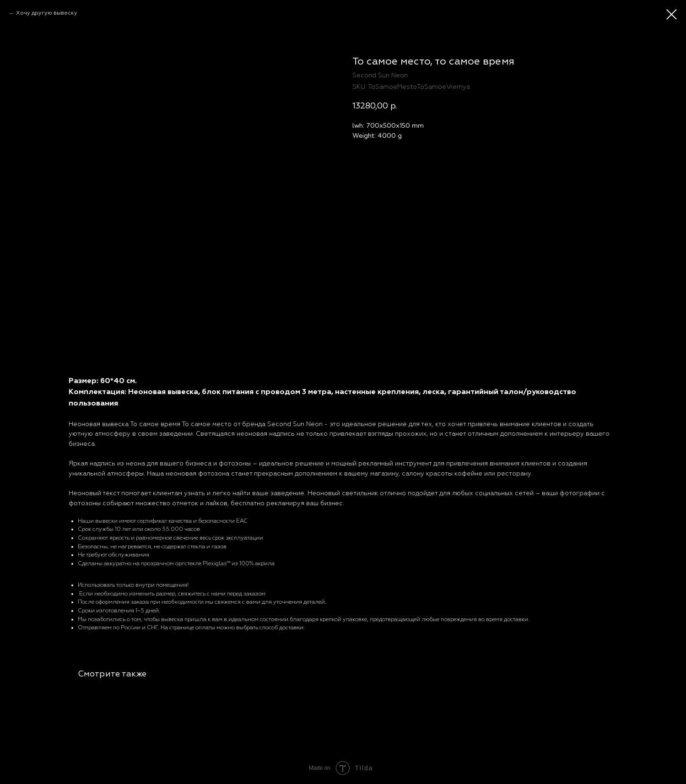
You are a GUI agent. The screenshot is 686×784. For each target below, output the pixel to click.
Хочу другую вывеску (47, 13)
